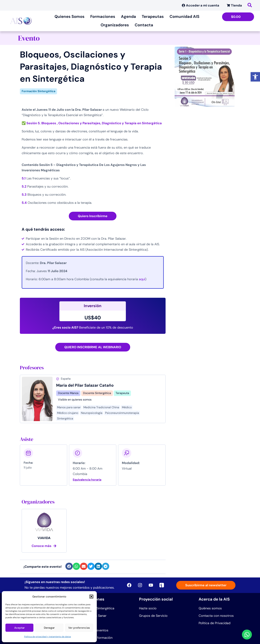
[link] (255, 77)
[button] (91, 597)
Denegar (49, 628)
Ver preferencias (79, 628)
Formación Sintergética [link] (38, 91)
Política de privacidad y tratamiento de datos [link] (48, 637)
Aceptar (19, 628)
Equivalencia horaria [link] (87, 480)
